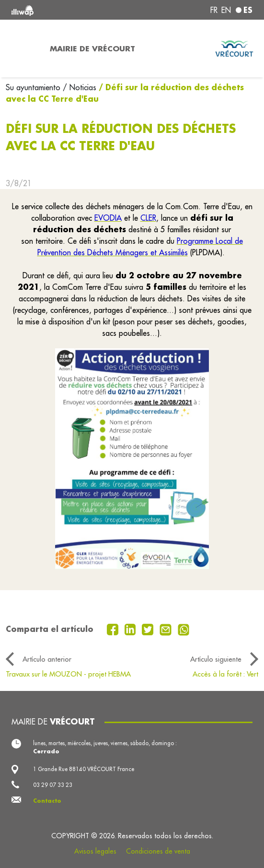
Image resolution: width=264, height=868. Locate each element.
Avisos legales (95, 851)
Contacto (47, 801)
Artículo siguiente (216, 659)
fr (214, 10)
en (226, 10)
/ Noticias (80, 87)
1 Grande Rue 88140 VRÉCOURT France (84, 769)
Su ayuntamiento (34, 87)
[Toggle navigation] (22, 48)
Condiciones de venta (158, 851)
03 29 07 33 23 (53, 785)
